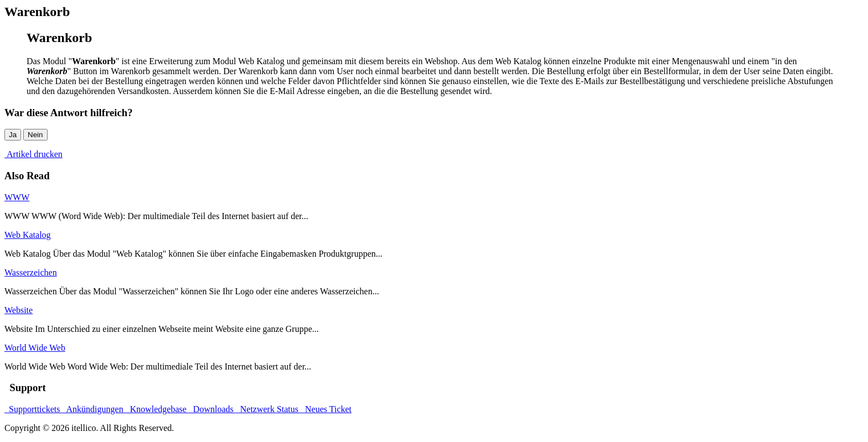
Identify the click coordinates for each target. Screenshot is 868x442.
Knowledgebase (157, 409)
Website (19, 310)
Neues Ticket (326, 409)
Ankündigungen (94, 409)
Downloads (212, 409)
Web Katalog (28, 235)
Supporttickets (33, 409)
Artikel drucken (33, 154)
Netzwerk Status (268, 409)
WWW (17, 197)
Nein (35, 135)
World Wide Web (35, 348)
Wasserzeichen (31, 272)
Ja (13, 135)
